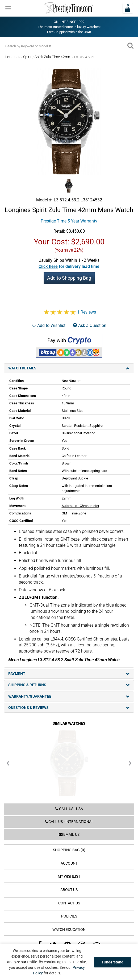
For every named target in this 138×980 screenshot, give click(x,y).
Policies (69, 916)
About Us (69, 890)
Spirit (27, 57)
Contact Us (69, 903)
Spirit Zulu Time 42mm (53, 57)
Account (69, 863)
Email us (69, 835)
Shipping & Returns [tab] (69, 685)
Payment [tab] (69, 674)
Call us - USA (69, 809)
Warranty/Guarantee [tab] (69, 696)
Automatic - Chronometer (80, 506)
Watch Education (69, 930)
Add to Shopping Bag (69, 278)
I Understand (113, 962)
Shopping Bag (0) (69, 850)
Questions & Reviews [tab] (69, 708)
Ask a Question (90, 325)
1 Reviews (87, 312)
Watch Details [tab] (69, 368)
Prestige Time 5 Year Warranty (69, 221)
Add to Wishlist (49, 325)
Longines (13, 57)
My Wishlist (69, 876)
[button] (69, 266)
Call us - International (69, 822)
